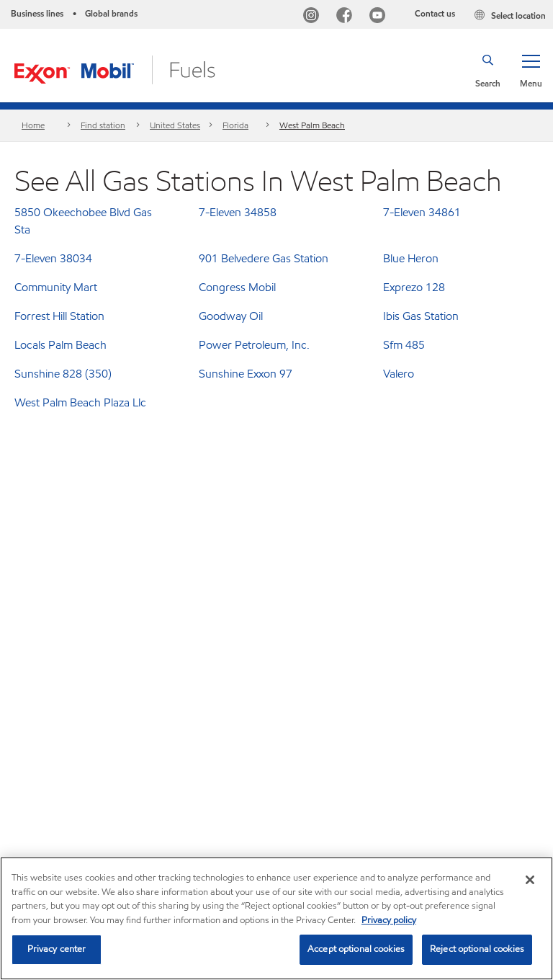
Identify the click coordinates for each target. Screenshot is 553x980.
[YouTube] (380, 17)
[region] (276, 918)
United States (175, 125)
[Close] (530, 880)
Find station (103, 125)
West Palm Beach (312, 125)
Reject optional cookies (477, 949)
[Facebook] (347, 17)
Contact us (435, 13)
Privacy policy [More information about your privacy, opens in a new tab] (389, 920)
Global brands (111, 13)
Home (33, 125)
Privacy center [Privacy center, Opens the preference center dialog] (57, 949)
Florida (235, 125)
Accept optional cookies (356, 949)
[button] (531, 70)
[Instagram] (314, 17)
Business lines (37, 13)
